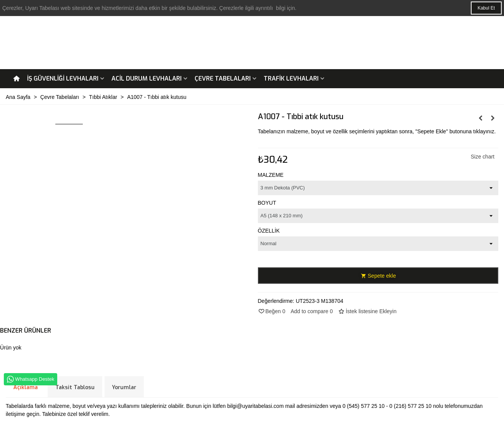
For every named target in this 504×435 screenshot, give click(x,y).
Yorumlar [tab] (124, 387)
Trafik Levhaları (291, 78)
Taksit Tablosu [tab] (75, 387)
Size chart (483, 157)
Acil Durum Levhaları (147, 78)
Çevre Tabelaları (223, 78)
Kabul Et (486, 8)
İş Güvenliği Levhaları (63, 78)
